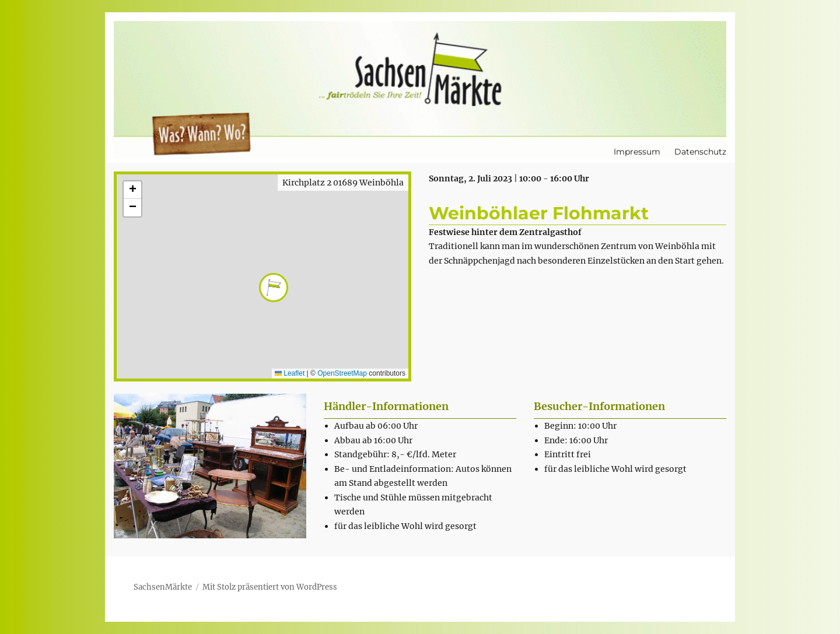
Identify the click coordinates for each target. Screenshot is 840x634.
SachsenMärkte (163, 587)
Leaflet (290, 373)
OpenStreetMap (342, 373)
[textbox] (426, 476)
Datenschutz (700, 152)
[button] (262, 276)
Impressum (637, 152)
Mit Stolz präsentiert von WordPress (270, 587)
